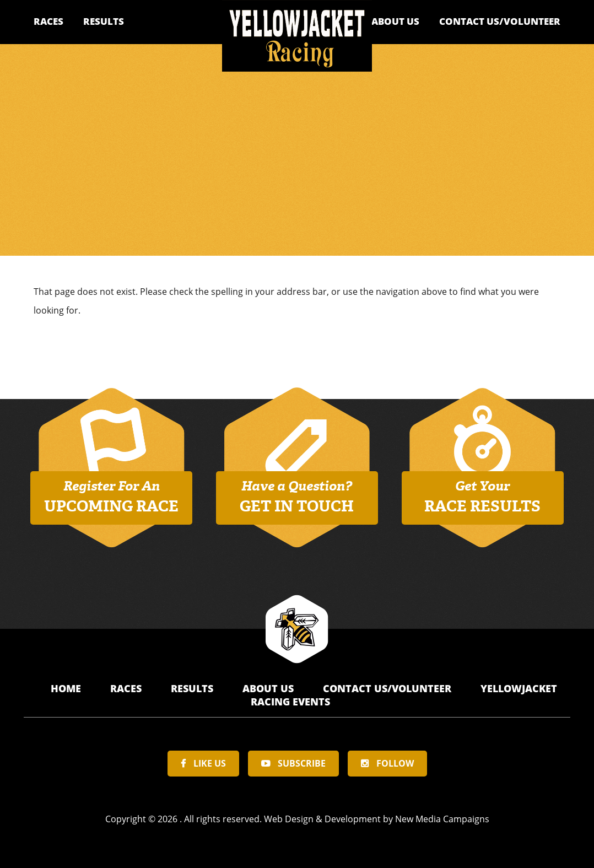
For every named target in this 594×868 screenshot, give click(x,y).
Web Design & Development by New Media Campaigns (377, 819)
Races (48, 21)
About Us (395, 21)
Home (67, 688)
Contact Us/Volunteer (500, 21)
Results (104, 21)
